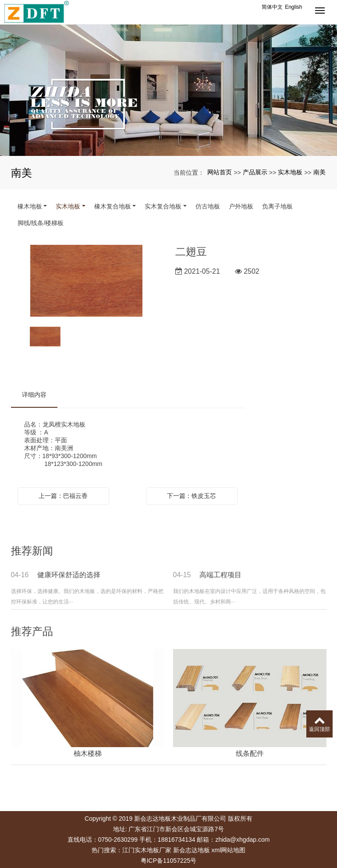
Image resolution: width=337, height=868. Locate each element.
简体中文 (272, 7)
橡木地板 (30, 206)
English (293, 7)
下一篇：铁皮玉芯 (192, 496)
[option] (86, 281)
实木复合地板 (163, 206)
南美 (319, 172)
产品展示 (255, 172)
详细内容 (34, 395)
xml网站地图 (229, 850)
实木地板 (290, 172)
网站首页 (220, 172)
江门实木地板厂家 (147, 850)
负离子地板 (277, 206)
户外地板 (241, 206)
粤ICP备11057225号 (169, 861)
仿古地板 (208, 206)
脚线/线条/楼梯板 (41, 223)
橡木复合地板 (113, 206)
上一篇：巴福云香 (63, 496)
